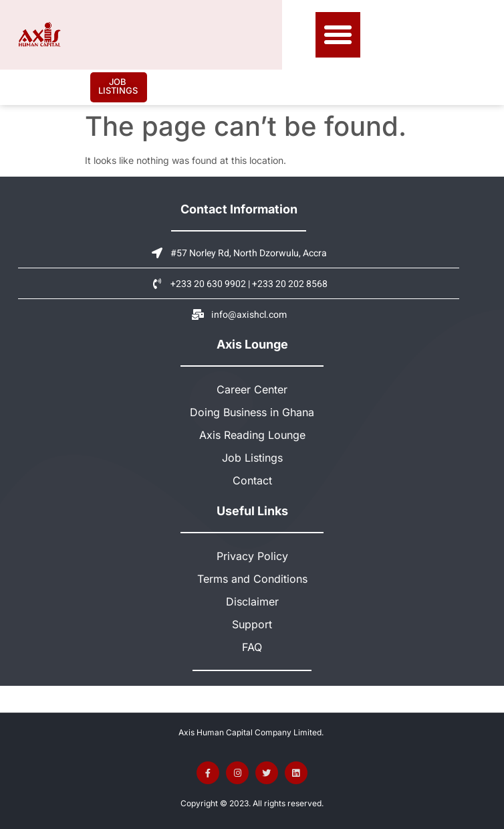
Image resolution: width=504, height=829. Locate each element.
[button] (338, 35)
